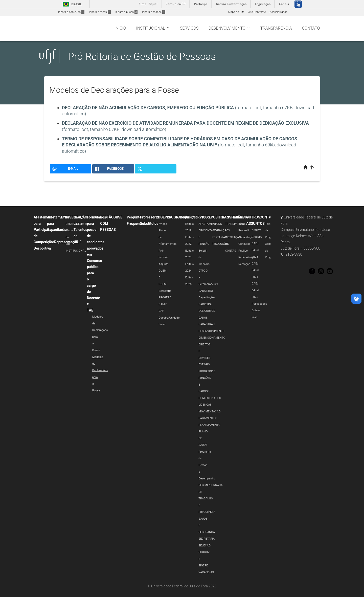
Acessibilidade (279, 12)
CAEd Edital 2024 (255, 270)
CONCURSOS (207, 311)
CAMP (163, 304)
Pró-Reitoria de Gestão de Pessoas (142, 57)
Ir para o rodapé (154, 12)
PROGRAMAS (177, 217)
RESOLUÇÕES (221, 244)
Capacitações (207, 297)
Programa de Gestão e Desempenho (207, 465)
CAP (162, 311)
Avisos (163, 224)
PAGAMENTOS (208, 418)
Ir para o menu (100, 12)
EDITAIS (217, 224)
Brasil (71, 4)
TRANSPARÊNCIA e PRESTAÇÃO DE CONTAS (236, 237)
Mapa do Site (236, 12)
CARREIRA (205, 304)
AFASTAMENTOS (209, 224)
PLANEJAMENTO (209, 425)
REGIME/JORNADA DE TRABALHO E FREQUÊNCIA (210, 499)
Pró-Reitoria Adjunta (164, 257)
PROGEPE (161, 217)
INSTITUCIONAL (76, 251)
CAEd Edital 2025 (255, 290)
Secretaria (165, 291)
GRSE (118, 217)
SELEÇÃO (204, 546)
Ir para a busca (126, 12)
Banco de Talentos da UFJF (80, 230)
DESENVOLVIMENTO (78, 224)
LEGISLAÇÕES (221, 230)
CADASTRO (206, 291)
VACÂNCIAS (206, 572)
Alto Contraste (257, 12)
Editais (238, 217)
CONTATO (268, 217)
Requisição (189, 217)
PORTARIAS (219, 237)
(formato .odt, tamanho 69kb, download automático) (179, 145)
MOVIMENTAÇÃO (209, 412)
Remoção (244, 264)
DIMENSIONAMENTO (212, 338)
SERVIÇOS (201, 217)
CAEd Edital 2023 (255, 250)
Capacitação (246, 237)
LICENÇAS (205, 405)
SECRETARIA (207, 539)
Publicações (259, 304)
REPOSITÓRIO (218, 217)
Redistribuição (247, 257)
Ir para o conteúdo (71, 12)
